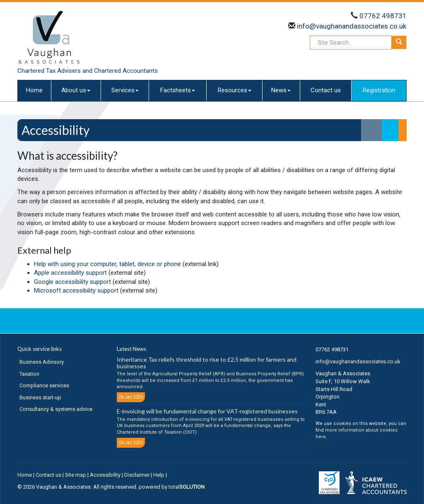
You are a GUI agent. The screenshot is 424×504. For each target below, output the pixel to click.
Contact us (326, 90)
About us (76, 90)
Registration (379, 90)
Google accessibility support (72, 282)
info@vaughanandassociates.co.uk (351, 26)
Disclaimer (137, 475)
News (281, 90)
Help (159, 475)
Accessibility (105, 475)
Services (125, 90)
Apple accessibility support (70, 273)
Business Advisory (42, 362)
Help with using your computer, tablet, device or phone (107, 264)
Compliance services (44, 385)
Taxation (29, 374)
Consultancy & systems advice (56, 409)
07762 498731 (383, 16)
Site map (76, 475)
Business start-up (40, 397)
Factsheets (178, 90)
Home (34, 90)
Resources (235, 90)
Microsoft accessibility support (76, 290)
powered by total (172, 487)
